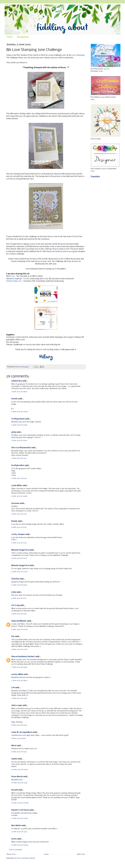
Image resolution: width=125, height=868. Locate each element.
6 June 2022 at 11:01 (19, 598)
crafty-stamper (18, 534)
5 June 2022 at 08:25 (19, 392)
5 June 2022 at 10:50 (19, 440)
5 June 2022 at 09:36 (19, 425)
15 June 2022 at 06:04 (20, 845)
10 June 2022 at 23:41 (19, 783)
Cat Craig (15, 605)
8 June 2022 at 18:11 (19, 738)
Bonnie (14, 521)
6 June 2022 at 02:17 (19, 558)
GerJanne (15, 503)
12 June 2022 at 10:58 (19, 818)
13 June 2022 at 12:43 (19, 832)
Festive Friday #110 (14, 281)
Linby (14, 592)
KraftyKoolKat (18, 466)
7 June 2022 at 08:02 (19, 681)
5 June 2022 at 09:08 (19, 412)
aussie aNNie (17, 674)
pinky (14, 432)
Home (10, 37)
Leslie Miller (17, 486)
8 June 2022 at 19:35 (19, 752)
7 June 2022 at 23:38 (19, 698)
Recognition (23, 37)
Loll (13, 688)
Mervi (14, 746)
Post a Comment (16, 850)
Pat (13, 637)
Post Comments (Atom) (26, 858)
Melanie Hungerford (20, 550)
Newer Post (11, 854)
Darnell (15, 790)
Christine (15, 579)
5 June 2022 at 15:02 (19, 478)
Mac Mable (16, 826)
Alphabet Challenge (14, 279)
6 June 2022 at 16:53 (19, 614)
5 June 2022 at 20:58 (19, 496)
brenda (15, 399)
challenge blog (50, 249)
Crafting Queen (18, 419)
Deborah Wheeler (19, 621)
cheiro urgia (17, 705)
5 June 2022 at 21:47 (19, 527)
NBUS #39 (10, 276)
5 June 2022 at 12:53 (19, 458)
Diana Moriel (17, 777)
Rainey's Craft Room (20, 810)
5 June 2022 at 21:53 (19, 543)
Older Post (81, 854)
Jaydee (14, 759)
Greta (14, 839)
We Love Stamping (76, 55)
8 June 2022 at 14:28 (19, 725)
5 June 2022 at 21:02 (19, 514)
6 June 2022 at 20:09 (19, 629)
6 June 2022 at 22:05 (19, 649)
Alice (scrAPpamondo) (21, 448)
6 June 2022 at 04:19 (19, 585)
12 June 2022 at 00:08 (20, 803)
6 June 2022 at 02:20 (19, 572)
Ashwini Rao (17, 381)
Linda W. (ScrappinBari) (22, 732)
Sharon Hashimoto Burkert (23, 657)
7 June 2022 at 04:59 (19, 667)
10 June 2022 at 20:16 (20, 770)
